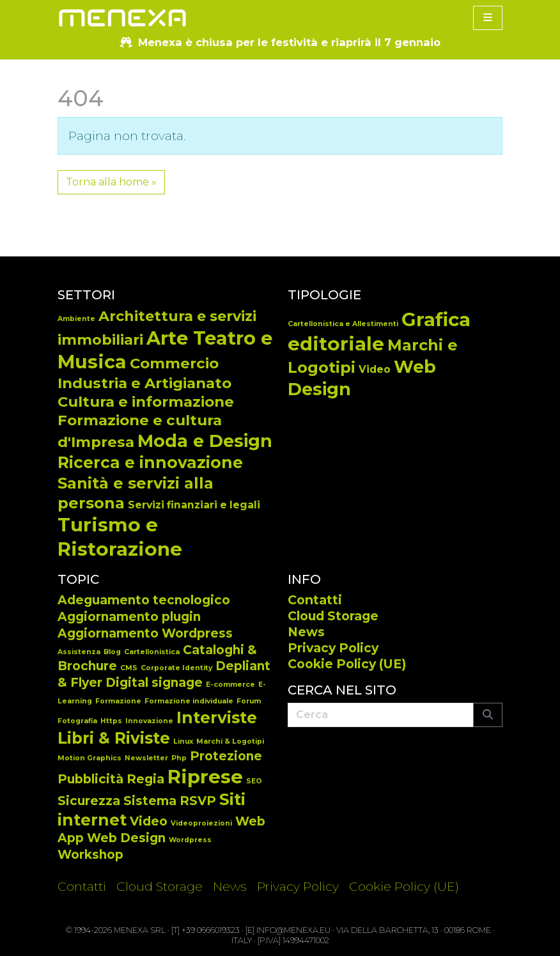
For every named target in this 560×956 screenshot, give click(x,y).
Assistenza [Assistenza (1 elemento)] (79, 652)
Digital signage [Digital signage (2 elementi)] (154, 683)
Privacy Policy (333, 648)
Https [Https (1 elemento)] (111, 721)
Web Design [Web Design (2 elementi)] (126, 838)
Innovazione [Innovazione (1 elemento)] (149, 721)
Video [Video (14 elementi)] (375, 369)
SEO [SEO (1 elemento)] (254, 781)
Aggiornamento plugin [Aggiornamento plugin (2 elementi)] (129, 617)
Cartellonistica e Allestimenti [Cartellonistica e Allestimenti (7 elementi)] (343, 324)
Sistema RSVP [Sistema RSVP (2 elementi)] (170, 801)
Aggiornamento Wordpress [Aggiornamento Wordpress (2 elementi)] (145, 633)
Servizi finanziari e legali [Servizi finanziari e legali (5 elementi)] (194, 505)
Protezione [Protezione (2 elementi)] (226, 756)
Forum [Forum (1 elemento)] (249, 701)
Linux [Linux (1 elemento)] (183, 741)
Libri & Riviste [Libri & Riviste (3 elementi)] (114, 738)
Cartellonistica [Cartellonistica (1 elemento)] (152, 652)
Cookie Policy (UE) (347, 664)
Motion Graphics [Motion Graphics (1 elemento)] (89, 758)
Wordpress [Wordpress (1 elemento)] (190, 840)
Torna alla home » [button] (111, 182)
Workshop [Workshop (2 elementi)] (90, 855)
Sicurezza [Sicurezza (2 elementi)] (89, 801)
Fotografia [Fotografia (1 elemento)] (77, 721)
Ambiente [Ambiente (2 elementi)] (76, 319)
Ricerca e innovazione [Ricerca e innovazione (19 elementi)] (150, 462)
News (306, 632)
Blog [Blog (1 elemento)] (112, 652)
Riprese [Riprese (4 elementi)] (205, 777)
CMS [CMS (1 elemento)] (129, 668)
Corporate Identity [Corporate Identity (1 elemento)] (176, 668)
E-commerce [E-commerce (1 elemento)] (230, 685)
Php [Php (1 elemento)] (179, 758)
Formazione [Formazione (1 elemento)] (118, 701)
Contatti (315, 600)
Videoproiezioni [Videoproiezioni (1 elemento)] (201, 823)
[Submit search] (488, 715)
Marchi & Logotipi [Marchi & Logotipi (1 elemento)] (230, 741)
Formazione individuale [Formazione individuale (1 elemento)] (189, 701)
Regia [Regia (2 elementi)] (145, 779)
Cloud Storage (333, 616)
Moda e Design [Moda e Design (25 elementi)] (205, 441)
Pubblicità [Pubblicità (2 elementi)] (90, 779)
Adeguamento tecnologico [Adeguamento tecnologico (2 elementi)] (144, 600)
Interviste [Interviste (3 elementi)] (217, 717)
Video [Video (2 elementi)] (149, 821)
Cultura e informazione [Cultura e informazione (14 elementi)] (146, 402)
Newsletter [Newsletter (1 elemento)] (146, 758)
